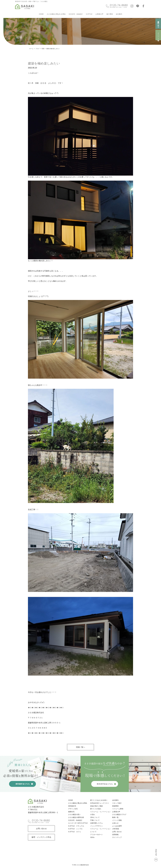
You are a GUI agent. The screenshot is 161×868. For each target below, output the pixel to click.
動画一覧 (115, 817)
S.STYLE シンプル (75, 829)
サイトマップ (117, 837)
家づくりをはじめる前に (99, 800)
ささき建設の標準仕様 (76, 817)
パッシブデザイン (96, 826)
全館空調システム (96, 823)
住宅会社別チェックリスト (100, 803)
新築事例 (115, 806)
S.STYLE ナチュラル (76, 826)
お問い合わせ (41, 829)
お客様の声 (99, 14)
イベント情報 (158, 35)
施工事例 (110, 14)
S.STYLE (89, 14)
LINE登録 (116, 829)
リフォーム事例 (118, 809)
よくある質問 (117, 826)
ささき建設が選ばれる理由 (56, 14)
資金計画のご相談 (96, 806)
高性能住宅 (72, 806)
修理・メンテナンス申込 (41, 837)
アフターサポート (96, 835)
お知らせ (115, 823)
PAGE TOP (156, 855)
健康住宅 (71, 812)
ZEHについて (95, 817)
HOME (41, 14)
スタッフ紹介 (117, 803)
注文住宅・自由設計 (76, 14)
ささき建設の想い (74, 814)
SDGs (92, 837)
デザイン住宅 (73, 809)
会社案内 (119, 14)
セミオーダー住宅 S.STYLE (78, 823)
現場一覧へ (80, 747)
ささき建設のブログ (119, 814)
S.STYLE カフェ (75, 832)
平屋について (95, 820)
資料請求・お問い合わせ (158, 24)
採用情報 (115, 835)
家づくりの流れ (96, 809)
